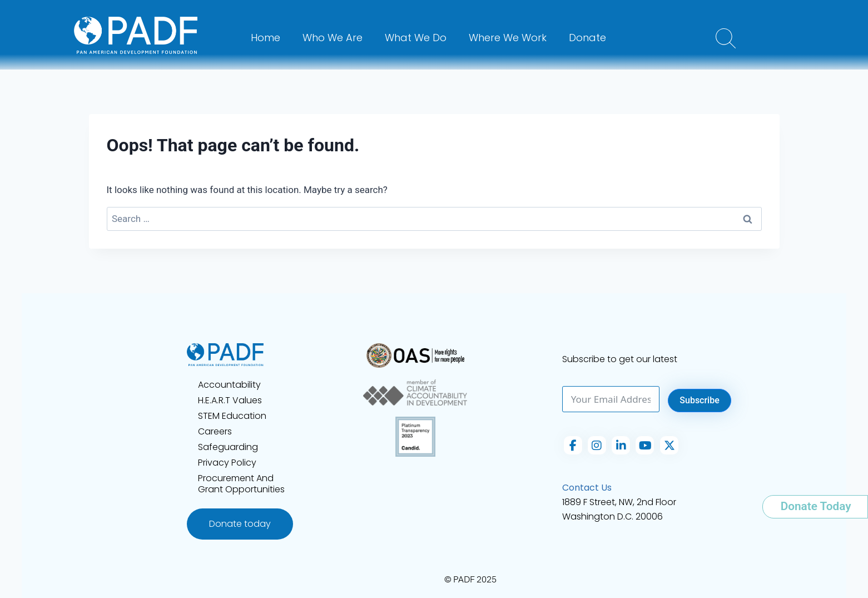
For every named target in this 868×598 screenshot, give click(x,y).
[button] (726, 38)
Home (266, 38)
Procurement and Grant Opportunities (241, 484)
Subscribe (699, 400)
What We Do (416, 38)
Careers (215, 431)
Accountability (229, 385)
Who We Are (333, 38)
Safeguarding (228, 447)
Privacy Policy (227, 463)
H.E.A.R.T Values (230, 400)
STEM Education (232, 416)
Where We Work (508, 38)
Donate (587, 38)
